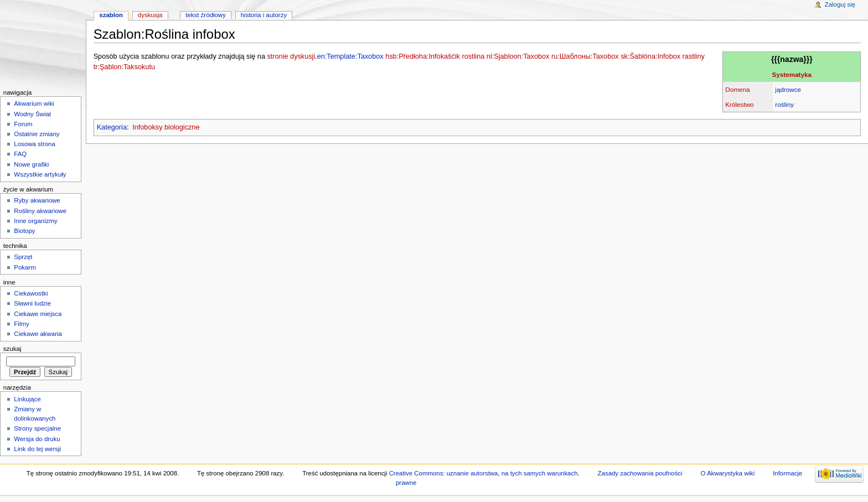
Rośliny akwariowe (40, 211)
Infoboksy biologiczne (166, 127)
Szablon (111, 15)
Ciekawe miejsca (38, 314)
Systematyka (792, 74)
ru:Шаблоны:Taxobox (585, 56)
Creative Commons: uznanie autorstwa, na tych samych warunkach (484, 473)
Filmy (21, 324)
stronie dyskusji (291, 56)
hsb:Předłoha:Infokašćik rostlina (435, 56)
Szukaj (12, 349)
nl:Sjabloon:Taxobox (518, 56)
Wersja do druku (37, 439)
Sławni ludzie (32, 303)
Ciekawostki (31, 293)
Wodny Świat (32, 114)
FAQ (20, 154)
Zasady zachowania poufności (640, 473)
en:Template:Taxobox (350, 56)
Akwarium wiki (34, 103)
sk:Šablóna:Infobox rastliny (663, 56)
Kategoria (112, 127)
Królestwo (739, 104)
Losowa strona (35, 144)
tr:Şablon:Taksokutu (124, 67)
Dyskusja (150, 15)
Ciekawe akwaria (38, 334)
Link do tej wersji (37, 449)
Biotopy (24, 231)
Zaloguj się (840, 4)
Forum (23, 124)
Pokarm (25, 267)
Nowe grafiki (31, 164)
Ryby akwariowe (37, 200)
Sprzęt (23, 257)
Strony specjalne (37, 428)
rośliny (784, 104)
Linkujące (27, 399)
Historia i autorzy (264, 15)
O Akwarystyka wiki (728, 473)
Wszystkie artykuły (40, 174)
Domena (737, 89)
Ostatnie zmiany (37, 134)
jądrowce (788, 89)
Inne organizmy (35, 221)
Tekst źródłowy (206, 15)
